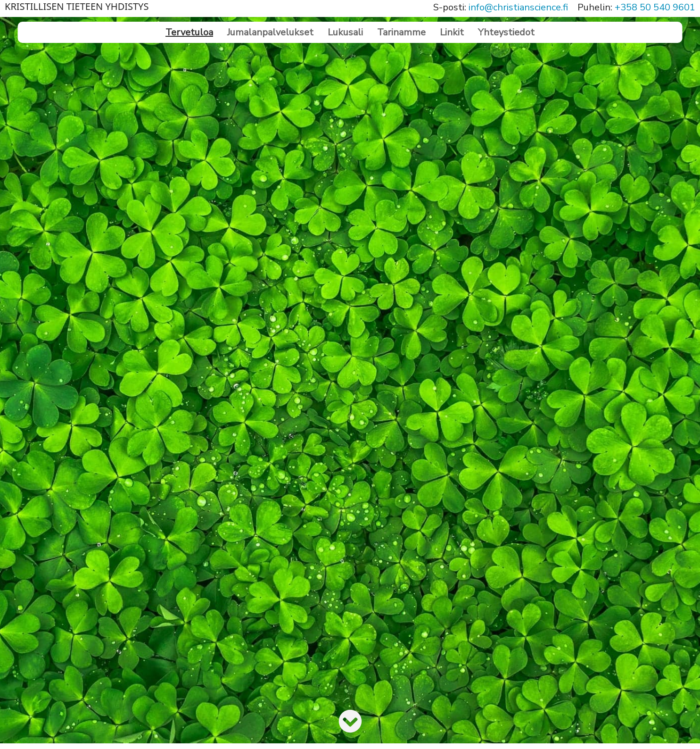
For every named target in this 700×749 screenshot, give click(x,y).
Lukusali (345, 32)
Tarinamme (401, 32)
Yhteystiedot (506, 32)
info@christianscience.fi (518, 7)
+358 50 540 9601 (655, 7)
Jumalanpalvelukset (270, 32)
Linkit (452, 32)
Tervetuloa (189, 32)
